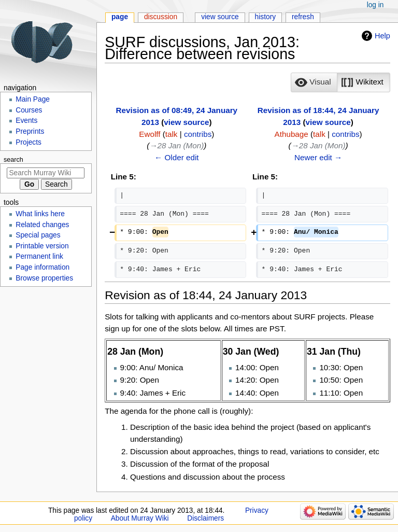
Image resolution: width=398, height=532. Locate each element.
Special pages (38, 235)
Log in (375, 5)
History (266, 17)
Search (13, 160)
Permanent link (39, 256)
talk (172, 134)
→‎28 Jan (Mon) (176, 145)
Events (26, 121)
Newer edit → (318, 157)
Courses (29, 110)
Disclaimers (205, 518)
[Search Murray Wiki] (46, 173)
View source (220, 17)
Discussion (161, 17)
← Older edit (177, 157)
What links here (40, 214)
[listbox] (340, 82)
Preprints (30, 131)
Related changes (42, 225)
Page (120, 17)
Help (382, 36)
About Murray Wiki (140, 518)
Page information (42, 267)
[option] (314, 82)
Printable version (42, 246)
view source (186, 122)
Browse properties (44, 278)
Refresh (303, 17)
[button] (314, 82)
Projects (29, 142)
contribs (198, 134)
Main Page (33, 99)
